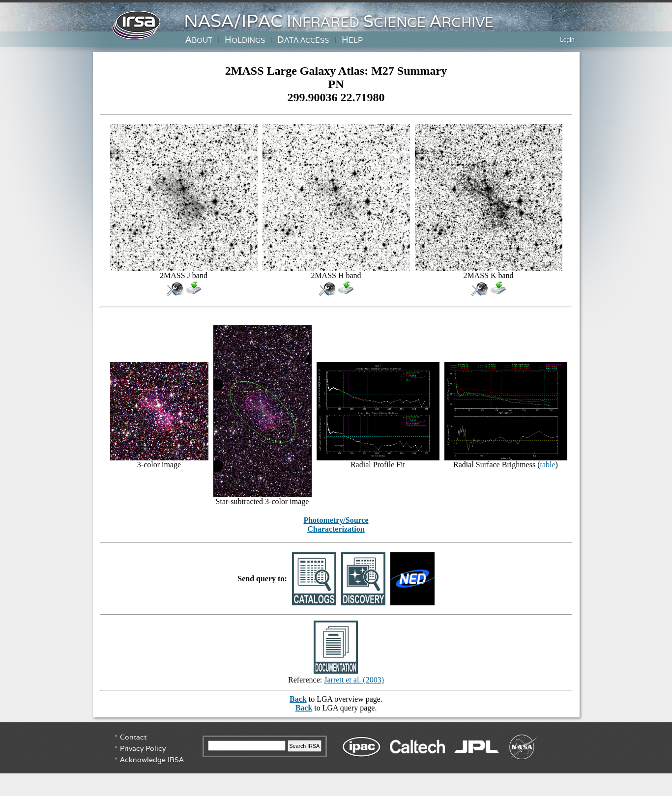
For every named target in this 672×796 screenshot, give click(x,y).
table (547, 465)
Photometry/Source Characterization (336, 525)
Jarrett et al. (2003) (354, 680)
